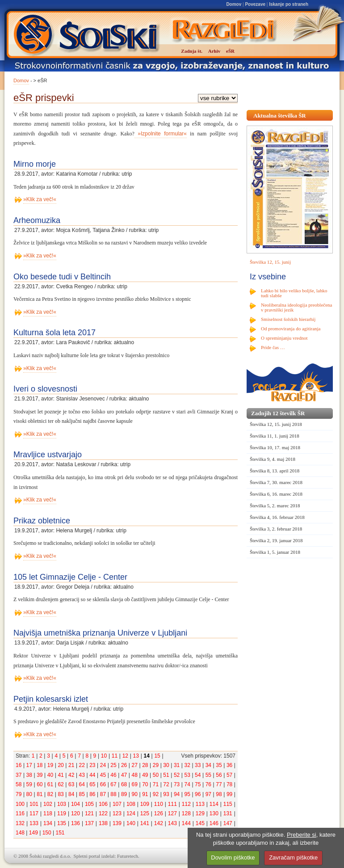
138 (103, 823)
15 (157, 756)
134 (48, 823)
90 (135, 794)
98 (219, 794)
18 (40, 765)
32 (187, 765)
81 (40, 794)
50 (156, 775)
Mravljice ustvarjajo (48, 455)
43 (82, 775)
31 (177, 765)
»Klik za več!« (40, 199)
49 (145, 775)
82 (50, 794)
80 (29, 794)
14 (146, 756)
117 (34, 813)
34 (208, 765)
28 (145, 765)
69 (135, 784)
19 (50, 765)
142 (159, 823)
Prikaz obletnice (42, 521)
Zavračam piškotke (293, 857)
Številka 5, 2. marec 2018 (275, 506)
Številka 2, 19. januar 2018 (276, 540)
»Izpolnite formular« (161, 134)
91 (145, 794)
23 (92, 765)
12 (125, 756)
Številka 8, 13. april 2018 (275, 471)
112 (186, 804)
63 (71, 784)
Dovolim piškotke (233, 857)
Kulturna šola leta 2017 (55, 333)
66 (103, 784)
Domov (234, 4)
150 (47, 833)
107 (117, 804)
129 (200, 813)
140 (131, 823)
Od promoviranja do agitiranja (291, 329)
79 (19, 794)
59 (29, 784)
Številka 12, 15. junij (270, 262)
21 (71, 765)
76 (208, 784)
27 (135, 765)
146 (214, 823)
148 (20, 833)
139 (117, 823)
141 (145, 823)
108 (131, 804)
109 (145, 804)
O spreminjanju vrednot (284, 338)
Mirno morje (35, 164)
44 (92, 775)
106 (103, 804)
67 (113, 784)
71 (156, 784)
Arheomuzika (37, 220)
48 (135, 775)
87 (103, 794)
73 (177, 784)
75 (198, 784)
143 (172, 823)
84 (71, 794)
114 (214, 804)
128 (186, 813)
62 (61, 784)
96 (198, 794)
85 (82, 794)
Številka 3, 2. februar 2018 (276, 529)
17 (29, 765)
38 (29, 775)
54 (198, 775)
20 (61, 765)
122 (103, 813)
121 (89, 813)
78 (229, 784)
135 (62, 823)
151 (60, 833)
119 (62, 813)
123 (117, 813)
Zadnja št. (192, 51)
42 (71, 775)
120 (76, 813)
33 (198, 765)
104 (76, 804)
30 (166, 765)
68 (124, 784)
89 (124, 794)
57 (229, 775)
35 (219, 765)
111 (172, 804)
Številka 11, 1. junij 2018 (275, 436)
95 (187, 794)
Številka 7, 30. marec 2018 (276, 482)
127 (172, 813)
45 (103, 775)
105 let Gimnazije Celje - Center (70, 577)
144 (186, 823)
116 (20, 813)
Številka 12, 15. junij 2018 (276, 424)
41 (61, 775)
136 (76, 823)
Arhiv (214, 51)
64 (82, 784)
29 (156, 765)
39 (40, 775)
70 (145, 784)
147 (228, 823)
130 (214, 813)
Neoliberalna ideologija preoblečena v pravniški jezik (296, 307)
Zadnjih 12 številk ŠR (278, 413)
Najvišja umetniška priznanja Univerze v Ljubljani (100, 633)
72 (166, 784)
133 (34, 823)
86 (92, 794)
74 (187, 784)
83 (61, 794)
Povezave (255, 4)
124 (131, 813)
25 (113, 765)
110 (159, 804)
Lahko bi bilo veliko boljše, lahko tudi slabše (294, 293)
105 (89, 804)
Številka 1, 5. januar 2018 (275, 552)
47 (124, 775)
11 (115, 756)
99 (229, 794)
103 (62, 804)
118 (48, 813)
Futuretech (128, 856)
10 (104, 756)
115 (228, 804)
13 (136, 756)
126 (159, 813)
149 (34, 833)
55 (208, 775)
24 (103, 765)
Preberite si (302, 835)
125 (145, 813)
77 (219, 784)
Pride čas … (273, 347)
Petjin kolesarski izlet (51, 699)
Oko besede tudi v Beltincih (62, 277)
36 (229, 765)
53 (187, 775)
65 (92, 784)
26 (124, 765)
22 (82, 765)
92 (156, 794)
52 (177, 775)
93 (166, 794)
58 (19, 784)
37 (19, 775)
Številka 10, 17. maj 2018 (275, 447)
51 (166, 775)
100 (20, 804)
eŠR (230, 51)
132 (20, 823)
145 (200, 823)
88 (113, 794)
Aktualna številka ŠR (280, 116)
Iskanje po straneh (289, 4)
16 (19, 765)
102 (48, 804)
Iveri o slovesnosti (45, 389)
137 (89, 823)
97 (208, 794)
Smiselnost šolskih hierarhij (288, 319)
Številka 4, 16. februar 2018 (277, 517)
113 (200, 804)
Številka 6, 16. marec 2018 (276, 494)
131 (228, 813)
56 (219, 775)
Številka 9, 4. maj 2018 (273, 459)
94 (177, 794)
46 (113, 775)
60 (40, 784)
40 (50, 775)
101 (34, 804)
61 (50, 784)
